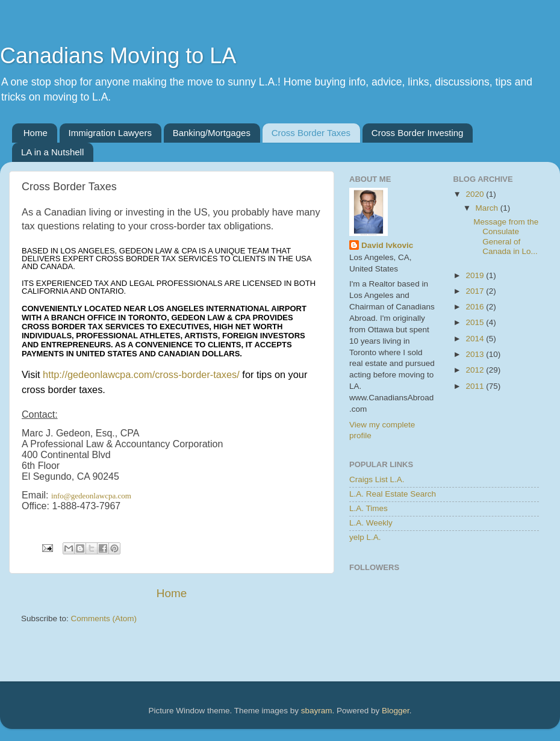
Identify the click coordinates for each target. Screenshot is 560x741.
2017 (476, 291)
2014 (476, 339)
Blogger (396, 711)
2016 (476, 307)
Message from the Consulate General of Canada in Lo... (506, 237)
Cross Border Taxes (311, 133)
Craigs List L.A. (377, 479)
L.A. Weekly (371, 523)
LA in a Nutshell (52, 152)
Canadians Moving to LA (118, 56)
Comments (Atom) (104, 619)
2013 (476, 354)
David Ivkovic (387, 245)
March (488, 208)
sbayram (317, 711)
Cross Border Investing (418, 133)
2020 (476, 194)
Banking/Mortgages (212, 133)
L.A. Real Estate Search (393, 494)
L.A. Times (369, 508)
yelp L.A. (365, 537)
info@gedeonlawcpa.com (91, 496)
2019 (476, 275)
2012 (476, 370)
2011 (476, 386)
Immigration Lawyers (110, 133)
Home (36, 133)
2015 (476, 322)
